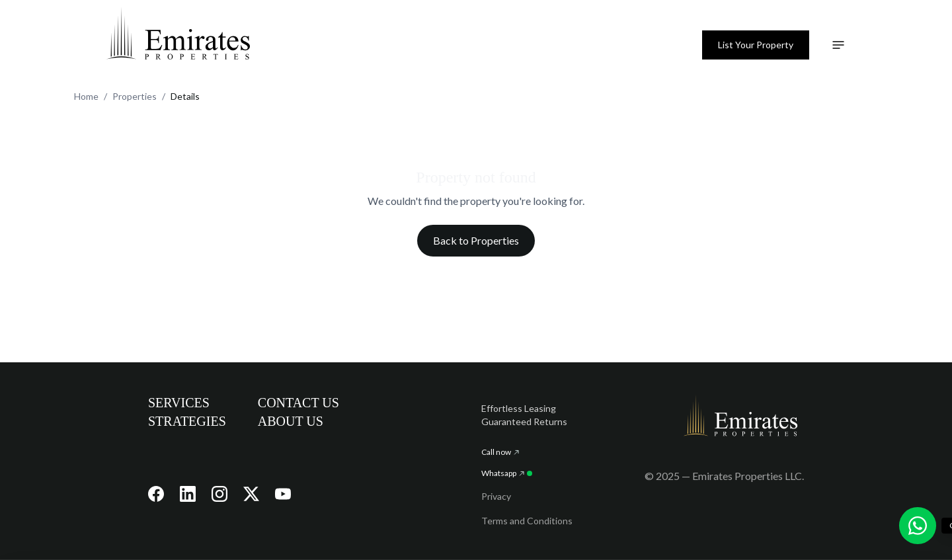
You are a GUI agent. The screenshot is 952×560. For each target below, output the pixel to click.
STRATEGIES (187, 421)
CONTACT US (298, 403)
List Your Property (756, 45)
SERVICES (179, 403)
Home (86, 96)
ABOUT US (291, 421)
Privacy (496, 496)
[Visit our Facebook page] (156, 494)
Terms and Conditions (527, 521)
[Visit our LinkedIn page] (188, 494)
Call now (500, 452)
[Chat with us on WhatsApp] (918, 526)
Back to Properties (476, 240)
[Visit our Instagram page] (219, 494)
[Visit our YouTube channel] (283, 494)
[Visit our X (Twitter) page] (251, 494)
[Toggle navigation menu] (838, 45)
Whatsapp (507, 473)
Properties (135, 96)
